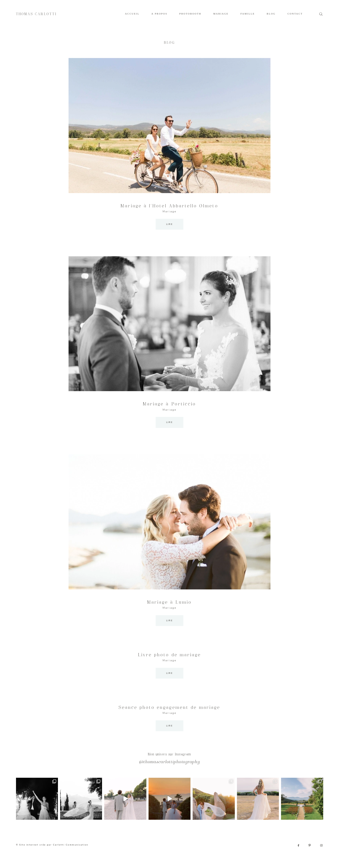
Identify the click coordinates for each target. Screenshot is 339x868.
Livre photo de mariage (169, 655)
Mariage (169, 211)
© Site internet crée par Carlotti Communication (52, 845)
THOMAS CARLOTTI (36, 14)
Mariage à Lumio (170, 602)
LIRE (170, 224)
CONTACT (295, 14)
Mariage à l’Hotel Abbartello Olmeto (169, 206)
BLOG (271, 14)
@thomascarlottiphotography (170, 762)
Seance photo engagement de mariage (169, 708)
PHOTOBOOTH (190, 14)
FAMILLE (248, 14)
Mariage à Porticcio (169, 404)
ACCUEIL (132, 14)
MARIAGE (221, 14)
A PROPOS (159, 14)
